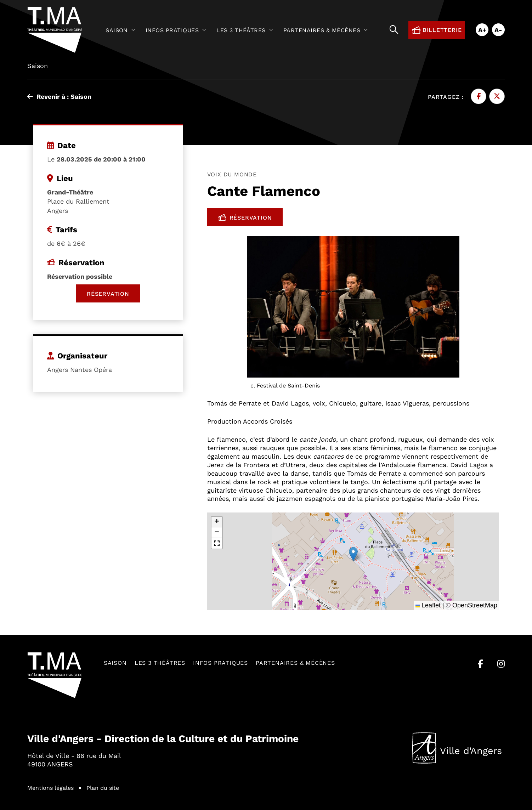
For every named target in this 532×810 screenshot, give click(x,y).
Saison (115, 662)
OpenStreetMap (475, 605)
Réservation (251, 219)
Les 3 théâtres (160, 662)
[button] (353, 554)
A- (498, 30)
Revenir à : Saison (59, 96)
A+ (482, 30)
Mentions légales (50, 788)
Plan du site (103, 788)
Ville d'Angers (457, 748)
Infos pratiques (220, 662)
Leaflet (428, 605)
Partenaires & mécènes (295, 662)
